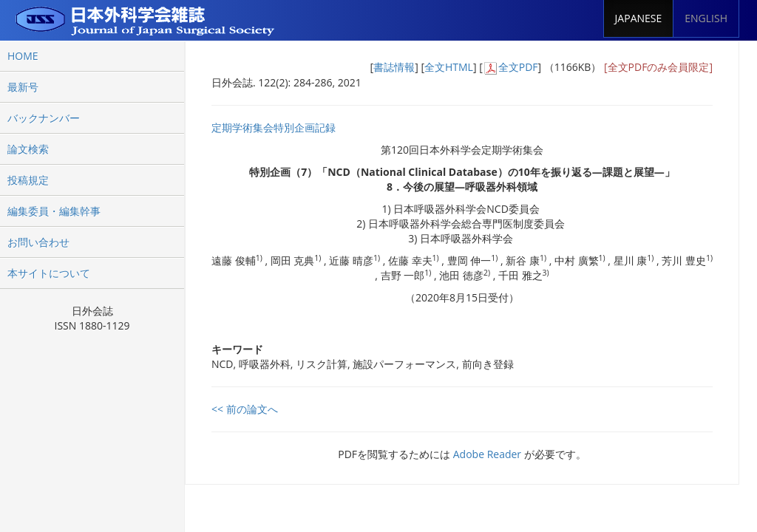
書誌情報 (394, 67)
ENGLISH (706, 18)
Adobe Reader (487, 454)
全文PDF (518, 67)
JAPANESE (639, 18)
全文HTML (449, 67)
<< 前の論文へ (245, 409)
